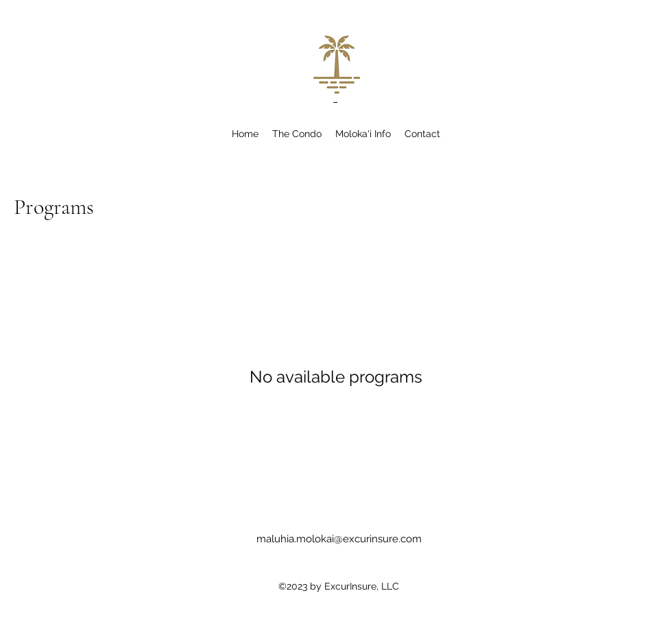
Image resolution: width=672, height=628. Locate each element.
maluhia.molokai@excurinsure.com (339, 539)
